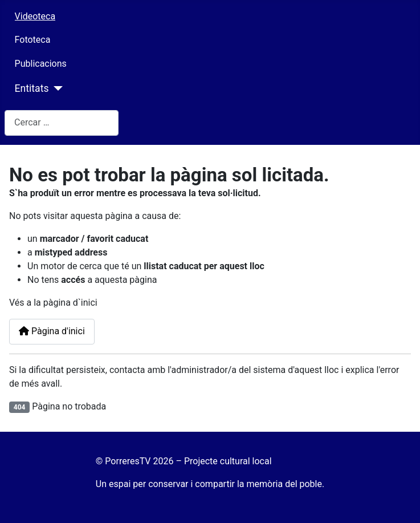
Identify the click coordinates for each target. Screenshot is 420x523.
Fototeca (33, 40)
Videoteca (35, 16)
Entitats (32, 88)
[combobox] (62, 123)
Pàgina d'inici (52, 331)
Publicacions (41, 64)
